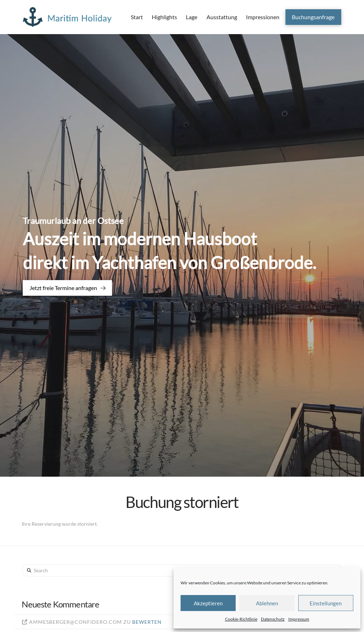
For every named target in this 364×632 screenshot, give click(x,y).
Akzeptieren (208, 603)
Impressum (299, 619)
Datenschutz (273, 619)
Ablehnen (267, 603)
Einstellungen (326, 603)
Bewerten (147, 622)
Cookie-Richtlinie (241, 619)
